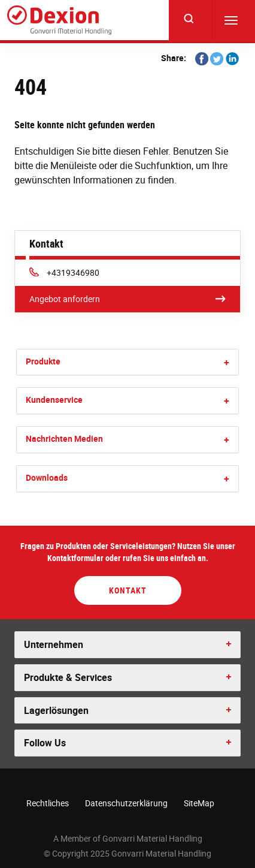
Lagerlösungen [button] (56, 710)
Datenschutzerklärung (126, 803)
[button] (227, 362)
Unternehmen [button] (54, 644)
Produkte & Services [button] (68, 677)
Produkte (43, 361)
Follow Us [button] (45, 743)
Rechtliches (48, 803)
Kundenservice (54, 400)
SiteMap (199, 803)
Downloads (47, 477)
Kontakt (128, 590)
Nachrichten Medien (64, 438)
